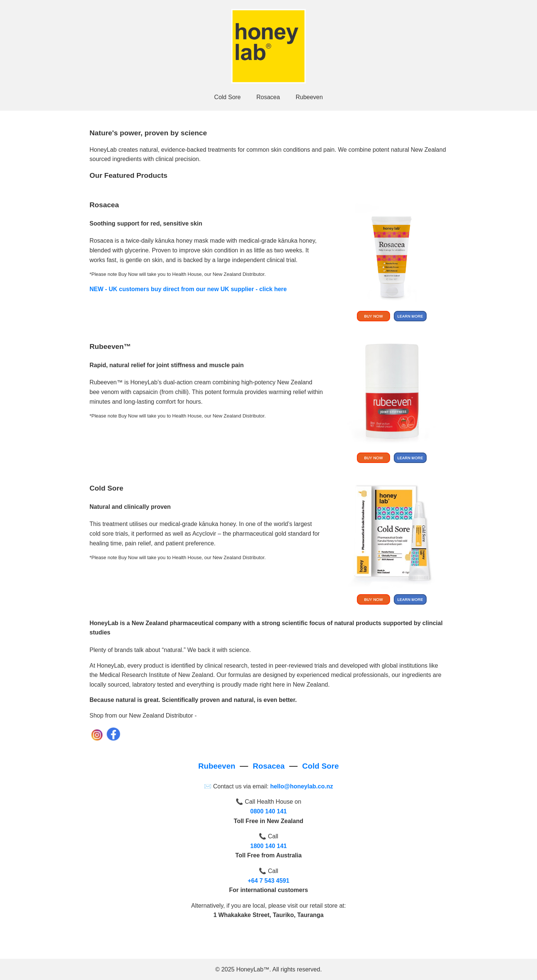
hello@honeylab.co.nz (302, 786)
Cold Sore (227, 97)
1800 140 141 (268, 846)
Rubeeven (309, 97)
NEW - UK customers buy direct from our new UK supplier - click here (188, 289)
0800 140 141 (268, 811)
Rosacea (268, 97)
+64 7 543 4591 (268, 881)
